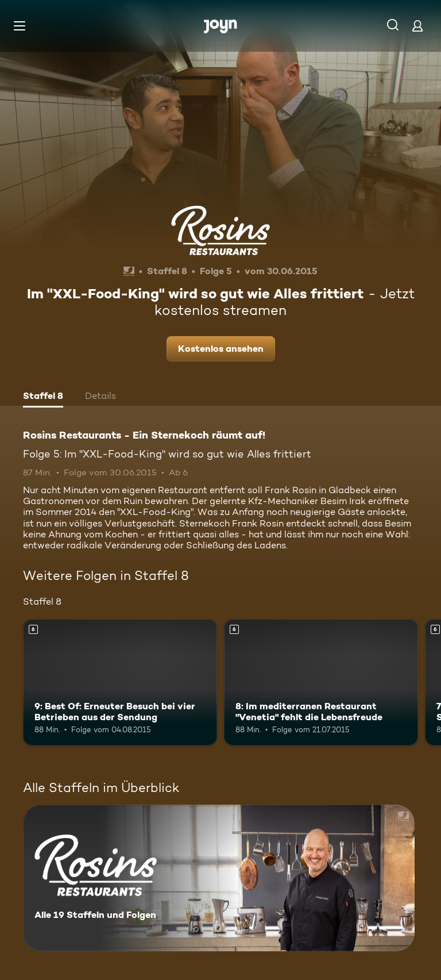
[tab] (43, 397)
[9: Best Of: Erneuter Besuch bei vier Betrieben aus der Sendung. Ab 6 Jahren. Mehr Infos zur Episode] (120, 682)
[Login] (417, 26)
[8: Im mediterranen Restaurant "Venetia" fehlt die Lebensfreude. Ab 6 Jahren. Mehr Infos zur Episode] (321, 682)
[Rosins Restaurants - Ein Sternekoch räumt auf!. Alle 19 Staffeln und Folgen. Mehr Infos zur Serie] (219, 878)
